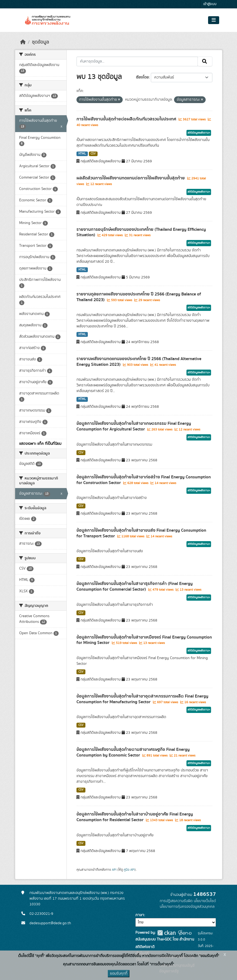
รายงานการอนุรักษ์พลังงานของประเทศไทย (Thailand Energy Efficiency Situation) (141, 232)
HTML (82, 154)
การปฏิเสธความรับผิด (176, 901)
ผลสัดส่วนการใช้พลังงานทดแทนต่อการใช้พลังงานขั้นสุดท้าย (131, 178)
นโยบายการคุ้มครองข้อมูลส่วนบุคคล (187, 907)
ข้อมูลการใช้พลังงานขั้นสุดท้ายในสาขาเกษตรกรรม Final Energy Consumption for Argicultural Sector (134, 426)
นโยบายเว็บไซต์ (205, 901)
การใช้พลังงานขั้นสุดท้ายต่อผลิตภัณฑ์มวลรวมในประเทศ (127, 119)
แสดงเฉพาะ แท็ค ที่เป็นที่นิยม (40, 444)
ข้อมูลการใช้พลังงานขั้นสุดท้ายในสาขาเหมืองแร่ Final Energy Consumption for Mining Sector (144, 640)
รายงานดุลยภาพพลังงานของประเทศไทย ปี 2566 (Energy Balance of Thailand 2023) (139, 297)
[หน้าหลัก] (23, 42)
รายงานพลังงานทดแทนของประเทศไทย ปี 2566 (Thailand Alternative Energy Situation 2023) (139, 362)
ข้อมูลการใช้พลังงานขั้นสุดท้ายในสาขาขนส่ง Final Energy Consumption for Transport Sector (141, 533)
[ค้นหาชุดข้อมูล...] (137, 61)
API (114, 870)
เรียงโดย (142, 77)
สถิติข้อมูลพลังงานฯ (199, 133)
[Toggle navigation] (214, 20)
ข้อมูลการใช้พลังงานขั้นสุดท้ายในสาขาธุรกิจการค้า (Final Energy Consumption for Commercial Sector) (135, 586)
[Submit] (205, 61)
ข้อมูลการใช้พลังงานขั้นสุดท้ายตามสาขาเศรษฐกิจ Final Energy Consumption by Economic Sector (133, 752)
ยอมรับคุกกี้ (119, 974)
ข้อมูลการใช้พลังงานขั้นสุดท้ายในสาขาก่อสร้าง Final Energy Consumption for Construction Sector (144, 480)
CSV (93, 154)
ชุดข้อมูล (40, 42)
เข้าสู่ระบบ (210, 4)
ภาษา (140, 915)
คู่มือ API (129, 870)
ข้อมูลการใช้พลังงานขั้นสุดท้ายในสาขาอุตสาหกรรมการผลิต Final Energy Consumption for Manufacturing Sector (142, 699)
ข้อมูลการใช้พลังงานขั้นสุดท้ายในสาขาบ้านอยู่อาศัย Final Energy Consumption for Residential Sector (135, 817)
